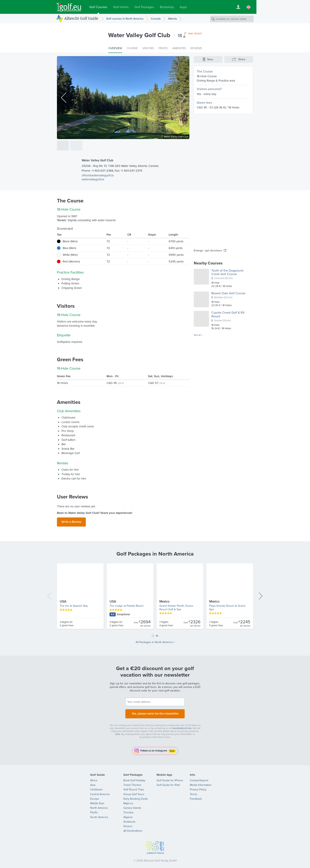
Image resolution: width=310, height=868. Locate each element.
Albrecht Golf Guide (81, 18)
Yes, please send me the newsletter (155, 712)
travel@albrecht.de (182, 726)
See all (197, 335)
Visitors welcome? (209, 89)
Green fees (204, 103)
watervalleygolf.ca (93, 179)
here (118, 732)
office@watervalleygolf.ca (98, 175)
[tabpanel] (155, 597)
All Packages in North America (154, 641)
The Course (205, 71)
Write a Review (71, 521)
